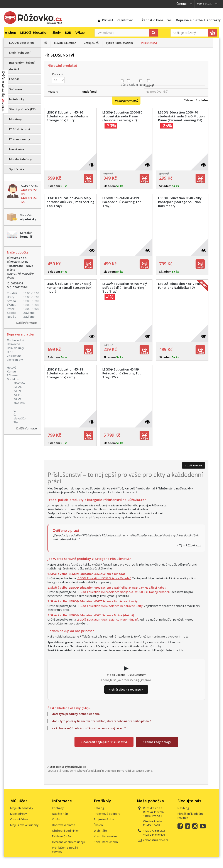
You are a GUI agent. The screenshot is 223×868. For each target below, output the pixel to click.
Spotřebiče (17, 169)
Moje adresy (19, 814)
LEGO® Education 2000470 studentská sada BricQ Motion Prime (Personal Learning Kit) (181, 116)
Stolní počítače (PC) (22, 109)
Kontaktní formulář (27, 235)
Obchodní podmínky (65, 831)
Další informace (27, 323)
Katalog (99, 808)
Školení (99, 825)
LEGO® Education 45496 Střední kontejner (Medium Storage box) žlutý (67, 116)
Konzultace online (106, 836)
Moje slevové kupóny (24, 825)
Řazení (148, 85)
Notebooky (17, 99)
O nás (56, 819)
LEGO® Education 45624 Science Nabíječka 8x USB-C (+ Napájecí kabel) (123, 592)
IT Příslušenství (20, 129)
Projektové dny (104, 819)
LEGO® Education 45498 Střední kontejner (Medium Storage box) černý (67, 373)
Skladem (132, 85)
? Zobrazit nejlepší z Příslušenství (104, 742)
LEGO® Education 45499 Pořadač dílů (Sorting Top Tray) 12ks (122, 373)
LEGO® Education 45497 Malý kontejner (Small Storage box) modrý (69, 288)
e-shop (11, 32)
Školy (57, 32)
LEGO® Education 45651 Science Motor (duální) (107, 619)
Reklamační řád (62, 836)
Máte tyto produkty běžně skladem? (76, 714)
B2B (68, 32)
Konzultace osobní (106, 842)
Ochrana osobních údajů (68, 842)
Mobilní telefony (20, 159)
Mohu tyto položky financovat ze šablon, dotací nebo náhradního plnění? (101, 721)
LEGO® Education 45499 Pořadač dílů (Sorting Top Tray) (122, 202)
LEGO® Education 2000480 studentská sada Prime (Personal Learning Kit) (122, 116)
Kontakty (214, 20)
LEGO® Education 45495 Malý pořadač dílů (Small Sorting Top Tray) (125, 288)
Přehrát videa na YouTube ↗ (126, 689)
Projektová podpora (107, 814)
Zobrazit (58, 74)
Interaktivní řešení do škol (22, 66)
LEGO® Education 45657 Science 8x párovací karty (110, 606)
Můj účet (19, 801)
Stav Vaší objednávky (28, 217)
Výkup (80, 32)
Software (16, 89)
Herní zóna (17, 149)
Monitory (15, 119)
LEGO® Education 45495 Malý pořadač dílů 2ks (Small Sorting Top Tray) (70, 202)
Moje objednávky (22, 808)
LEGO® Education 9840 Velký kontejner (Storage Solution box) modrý (180, 202)
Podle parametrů (126, 101)
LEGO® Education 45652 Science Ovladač (104, 578)
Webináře (100, 831)
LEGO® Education (34, 32)
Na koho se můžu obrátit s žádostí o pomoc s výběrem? (89, 728)
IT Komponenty (20, 139)
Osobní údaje (19, 819)
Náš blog (183, 808)
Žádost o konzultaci (157, 20)
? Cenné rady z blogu (157, 742)
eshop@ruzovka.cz (156, 840)
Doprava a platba (189, 20)
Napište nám (60, 814)
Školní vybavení (20, 53)
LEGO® (14, 79)
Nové (142, 85)
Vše (123, 85)
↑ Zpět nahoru (193, 465)
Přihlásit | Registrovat (117, 20)
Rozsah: (53, 92)
